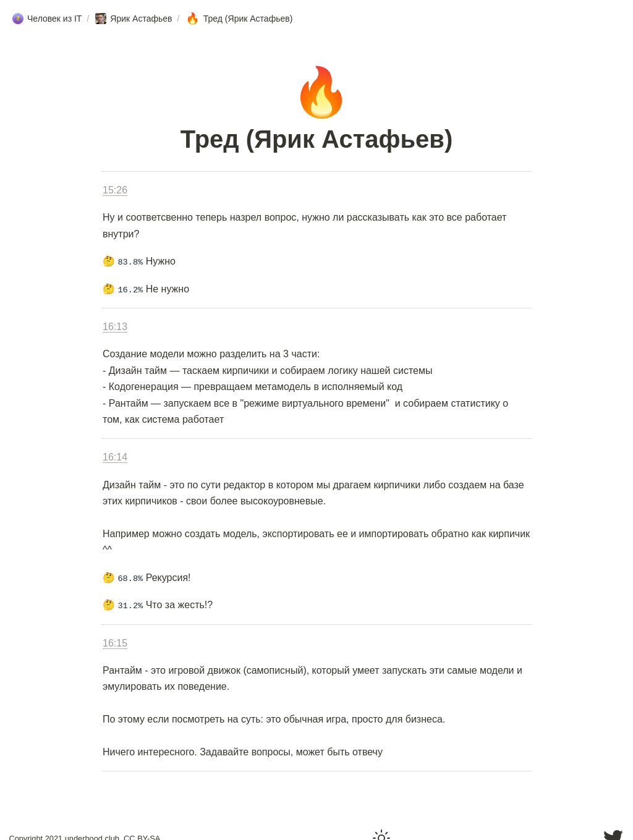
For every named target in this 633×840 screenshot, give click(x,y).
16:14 (115, 457)
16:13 (115, 327)
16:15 (115, 643)
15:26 (115, 190)
